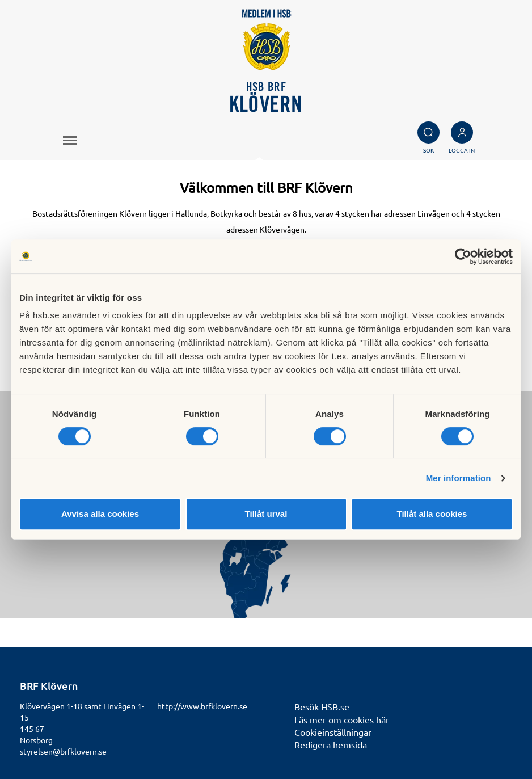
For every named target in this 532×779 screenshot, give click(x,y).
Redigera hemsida (331, 744)
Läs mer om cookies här (342, 719)
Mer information (459, 478)
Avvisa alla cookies (100, 514)
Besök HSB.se (322, 706)
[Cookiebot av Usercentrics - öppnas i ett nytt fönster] (463, 256)
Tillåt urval (266, 514)
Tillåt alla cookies (432, 514)
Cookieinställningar (333, 732)
